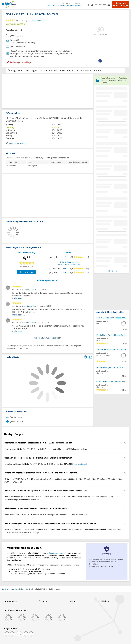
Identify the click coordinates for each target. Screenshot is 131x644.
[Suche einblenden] (89, 5)
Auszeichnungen (49, 70)
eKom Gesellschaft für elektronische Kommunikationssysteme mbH (112, 381)
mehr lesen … (19, 298)
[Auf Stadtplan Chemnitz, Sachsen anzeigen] (91, 357)
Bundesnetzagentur (57, 553)
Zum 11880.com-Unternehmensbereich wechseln (64, 5)
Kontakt (98, 70)
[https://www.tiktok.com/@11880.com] (19, 634)
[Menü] (110, 5)
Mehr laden (112, 271)
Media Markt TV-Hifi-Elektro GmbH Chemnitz (112, 335)
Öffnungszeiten (15, 70)
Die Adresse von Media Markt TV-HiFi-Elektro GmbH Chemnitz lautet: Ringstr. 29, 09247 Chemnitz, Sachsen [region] (46, 449)
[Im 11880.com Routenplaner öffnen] (86, 356)
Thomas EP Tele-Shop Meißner (110, 350)
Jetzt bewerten (27, 272)
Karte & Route (84, 70)
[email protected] (80, 464)
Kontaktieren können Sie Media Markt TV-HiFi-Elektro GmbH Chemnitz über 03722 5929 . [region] (46, 464)
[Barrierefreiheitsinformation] (105, 5)
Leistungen (31, 70)
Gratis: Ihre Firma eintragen (120, 4)
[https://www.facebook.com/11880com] (6, 634)
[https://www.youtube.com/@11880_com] (32, 634)
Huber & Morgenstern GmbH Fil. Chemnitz (112, 367)
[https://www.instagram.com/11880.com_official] (13, 634)
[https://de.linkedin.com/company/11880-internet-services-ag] (25, 634)
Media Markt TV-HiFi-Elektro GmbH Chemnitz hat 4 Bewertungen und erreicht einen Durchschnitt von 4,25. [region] (46, 515)
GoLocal (30, 289)
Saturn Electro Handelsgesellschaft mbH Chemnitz (112, 318)
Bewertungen (67, 70)
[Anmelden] (97, 5)
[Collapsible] (125, 443)
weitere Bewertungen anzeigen (47, 338)
